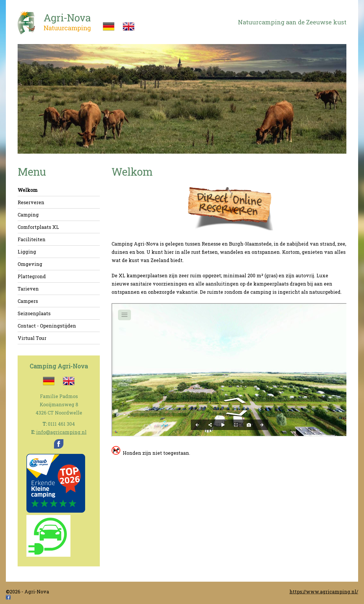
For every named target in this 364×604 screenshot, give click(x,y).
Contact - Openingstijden (47, 326)
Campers (28, 301)
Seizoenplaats (34, 313)
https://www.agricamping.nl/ (324, 592)
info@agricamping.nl (61, 432)
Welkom (28, 190)
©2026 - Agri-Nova (27, 592)
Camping (28, 215)
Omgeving (30, 264)
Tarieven (28, 289)
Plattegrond (32, 276)
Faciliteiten (32, 239)
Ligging (27, 252)
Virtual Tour (32, 338)
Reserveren (31, 202)
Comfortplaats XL (38, 227)
